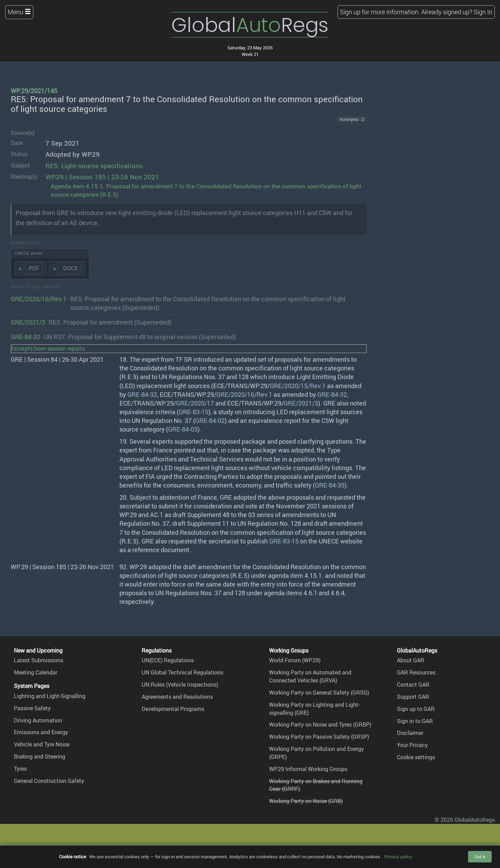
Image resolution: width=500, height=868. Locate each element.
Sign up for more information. (380, 12)
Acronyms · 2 (352, 119)
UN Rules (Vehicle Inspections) (180, 685)
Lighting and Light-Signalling (50, 696)
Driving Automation (38, 720)
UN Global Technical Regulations (182, 672)
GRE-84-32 (26, 337)
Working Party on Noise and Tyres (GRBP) (320, 724)
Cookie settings (416, 757)
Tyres (20, 769)
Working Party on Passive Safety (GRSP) (319, 737)
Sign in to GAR (415, 721)
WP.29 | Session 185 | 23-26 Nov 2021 (102, 177)
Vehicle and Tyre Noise (42, 744)
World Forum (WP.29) (295, 660)
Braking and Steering (40, 756)
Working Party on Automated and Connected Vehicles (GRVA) (310, 676)
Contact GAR (413, 685)
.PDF (33, 268)
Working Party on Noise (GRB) (306, 801)
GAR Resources (416, 672)
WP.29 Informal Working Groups (308, 769)
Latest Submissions (39, 660)
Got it (480, 857)
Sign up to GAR (416, 709)
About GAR (411, 660)
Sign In (483, 12)
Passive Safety (32, 708)
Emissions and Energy (41, 732)
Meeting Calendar (36, 672)
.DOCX (70, 268)
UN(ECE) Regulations (168, 660)
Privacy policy (398, 857)
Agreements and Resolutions (177, 697)
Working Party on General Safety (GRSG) (319, 693)
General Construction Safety (49, 781)
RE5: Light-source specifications (94, 166)
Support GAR (413, 697)
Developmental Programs (173, 709)
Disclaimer (410, 733)
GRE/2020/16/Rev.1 (39, 299)
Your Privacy (412, 745)
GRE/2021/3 (28, 322)
